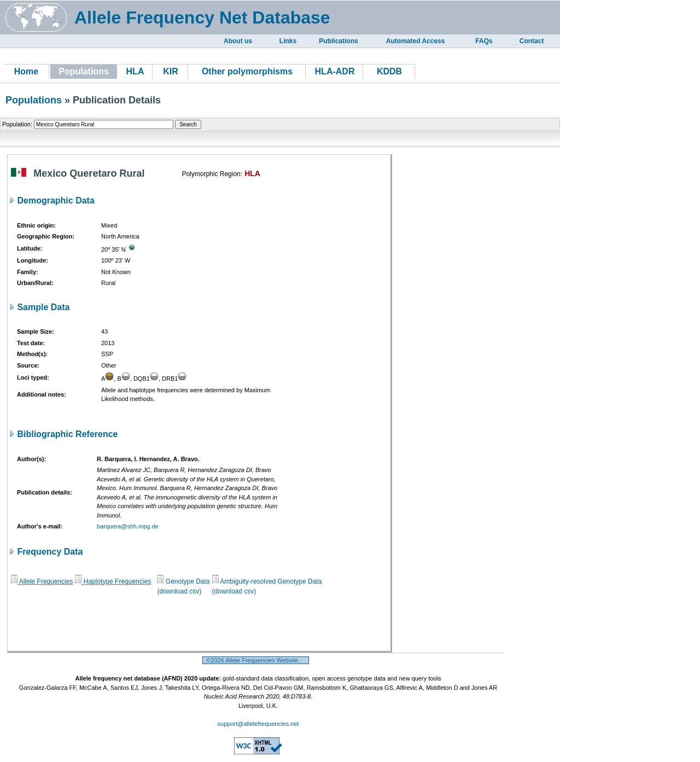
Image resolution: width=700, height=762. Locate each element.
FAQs (484, 41)
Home (26, 71)
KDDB (389, 71)
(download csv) (179, 591)
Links (288, 41)
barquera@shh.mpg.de (128, 526)
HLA (135, 71)
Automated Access (416, 41)
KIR (171, 71)
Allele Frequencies (42, 581)
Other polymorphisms (247, 71)
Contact (532, 41)
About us (238, 41)
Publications (338, 41)
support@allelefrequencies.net (258, 724)
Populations (34, 100)
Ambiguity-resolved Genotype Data (267, 581)
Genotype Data (183, 581)
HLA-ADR (335, 71)
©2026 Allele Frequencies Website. (256, 660)
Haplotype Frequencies (113, 581)
